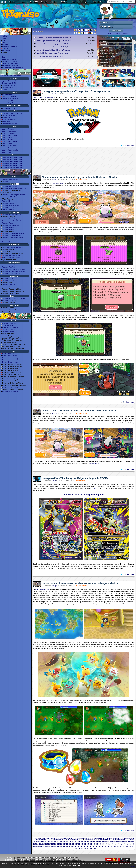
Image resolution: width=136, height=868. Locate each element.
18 (71, 838)
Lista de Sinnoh (7, 139)
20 (76, 838)
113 (85, 842)
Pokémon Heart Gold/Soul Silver (13, 221)
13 (61, 838)
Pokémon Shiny (7, 87)
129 (132, 842)
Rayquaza (66, 463)
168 (46, 845)
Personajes (104, 62)
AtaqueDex (86, 2)
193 (121, 845)
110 (76, 842)
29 (95, 838)
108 (70, 842)
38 (114, 838)
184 (94, 845)
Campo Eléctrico (47, 85)
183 (91, 845)
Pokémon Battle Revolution (11, 256)
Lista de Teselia (7, 144)
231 (133, 847)
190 (112, 845)
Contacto (5, 49)
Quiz (54, 2)
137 (55, 843)
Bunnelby (131, 644)
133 (43, 843)
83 (109, 840)
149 (91, 843)
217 (91, 847)
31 (99, 838)
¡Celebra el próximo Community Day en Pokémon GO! (54, 41)
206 (58, 847)
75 (92, 840)
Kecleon (38, 745)
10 (54, 838)
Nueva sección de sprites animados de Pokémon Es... (54, 38)
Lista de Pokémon (8, 129)
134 (46, 843)
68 (77, 840)
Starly (92, 185)
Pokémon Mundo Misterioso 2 (12, 236)
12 (58, 838)
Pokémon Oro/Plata (9, 281)
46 (131, 838)
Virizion (36, 230)
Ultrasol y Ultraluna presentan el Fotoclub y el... (52, 53)
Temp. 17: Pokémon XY (10, 387)
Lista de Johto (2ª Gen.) (10, 135)
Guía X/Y (44, 2)
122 (111, 842)
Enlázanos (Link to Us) (10, 46)
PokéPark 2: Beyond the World (12, 247)
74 (90, 840)
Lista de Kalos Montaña (10, 150)
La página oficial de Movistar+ (43, 97)
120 (105, 842)
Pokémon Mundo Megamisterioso (13, 195)
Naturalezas (6, 122)
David (54, 94)
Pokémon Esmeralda (9, 265)
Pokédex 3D (6, 201)
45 (129, 838)
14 (63, 838)
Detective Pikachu (8, 209)
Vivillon (52, 187)
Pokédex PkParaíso (9, 95)
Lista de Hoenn (7, 137)
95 (35, 842)
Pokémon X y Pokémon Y (11, 186)
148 (88, 843)
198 (34, 847)
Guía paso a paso (106, 47)
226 (118, 847)
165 (37, 845)
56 (52, 840)
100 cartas (95, 488)
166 (40, 845)
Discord (23, 2)
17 (69, 838)
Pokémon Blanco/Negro (10, 219)
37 (112, 838)
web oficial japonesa (42, 589)
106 (64, 842)
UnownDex (6, 89)
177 (73, 845)
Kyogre (97, 461)
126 (123, 842)
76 (94, 840)
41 (120, 838)
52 (43, 840)
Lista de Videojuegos (9, 131)
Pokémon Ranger (8, 227)
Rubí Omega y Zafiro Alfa (118, 73)
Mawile (53, 644)
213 (79, 847)
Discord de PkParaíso (9, 61)
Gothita (98, 185)
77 (97, 840)
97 (39, 842)
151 (97, 843)
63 (67, 840)
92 (128, 840)
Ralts (132, 185)
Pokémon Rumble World (10, 205)
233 (76, 848)
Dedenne (58, 647)
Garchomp (75, 359)
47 (133, 838)
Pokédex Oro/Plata (8, 101)
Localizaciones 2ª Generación (12, 166)
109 (73, 842)
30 (97, 838)
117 (97, 842)
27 (91, 838)
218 (94, 847)
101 (49, 842)
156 (112, 843)
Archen (108, 644)
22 (80, 838)
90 (124, 840)
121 (108, 842)
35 (108, 838)
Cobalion (43, 230)
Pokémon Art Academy (10, 197)
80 (103, 840)
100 (46, 842)
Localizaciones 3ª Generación (12, 164)
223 (109, 847)
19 (73, 838)
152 (100, 843)
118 (99, 842)
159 (121, 843)
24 (84, 838)
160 (124, 843)
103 (55, 842)
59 (58, 840)
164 (34, 845)
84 (111, 840)
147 (85, 843)
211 (73, 847)
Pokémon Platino (8, 223)
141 (67, 843)
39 (116, 838)
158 (118, 843)
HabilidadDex (98, 2)
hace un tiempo (94, 463)
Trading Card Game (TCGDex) (118, 83)
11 (56, 838)
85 (114, 840)
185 (97, 845)
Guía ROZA (34, 2)
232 (73, 848)
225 (115, 847)
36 (110, 838)
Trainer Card (6, 51)
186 (100, 845)
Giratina (130, 423)
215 (85, 847)
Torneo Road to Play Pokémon (12, 67)
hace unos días (58, 183)
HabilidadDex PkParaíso (10, 99)
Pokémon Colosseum (9, 300)
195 (127, 845)
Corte (62, 319)
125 (120, 842)
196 (130, 845)
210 (70, 847)
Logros (4, 55)
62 (64, 840)
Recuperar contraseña (120, 33)
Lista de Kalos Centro (9, 146)
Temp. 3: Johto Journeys (10, 358)
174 (64, 845)
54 (47, 840)
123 (114, 842)
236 (85, 848)
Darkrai (89, 269)
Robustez (47, 83)
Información (104, 44)
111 (79, 842)
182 (88, 845)
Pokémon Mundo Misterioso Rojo (13, 271)
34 (105, 838)
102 (52, 842)
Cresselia (36, 425)
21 (78, 838)
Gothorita (126, 185)
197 (133, 845)
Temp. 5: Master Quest (10, 362)
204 (52, 847)
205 (55, 847)
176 (70, 845)
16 (67, 838)
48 (35, 840)
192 (118, 845)
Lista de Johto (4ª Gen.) (10, 142)
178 (76, 845)
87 (118, 840)
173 (61, 845)
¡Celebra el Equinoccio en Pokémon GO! (49, 56)
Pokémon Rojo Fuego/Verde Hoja (13, 269)
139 (61, 843)
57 (54, 840)
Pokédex (75, 2)
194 (124, 845)
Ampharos (125, 642)
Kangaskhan (130, 598)
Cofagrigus (79, 602)
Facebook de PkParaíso (10, 63)
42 (123, 838)
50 (39, 840)
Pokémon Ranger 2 (9, 229)
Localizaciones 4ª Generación (12, 161)
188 (106, 845)
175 (67, 845)
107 (67, 842)
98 (41, 842)
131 (37, 843)
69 (79, 840)
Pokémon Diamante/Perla (11, 225)
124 (117, 842)
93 (131, 840)
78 (99, 840)
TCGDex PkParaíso (9, 108)
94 (133, 840)
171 (55, 845)
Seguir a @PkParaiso (8, 25)
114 (87, 842)
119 (103, 842)
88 (120, 840)
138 (58, 843)
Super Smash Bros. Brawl (11, 258)
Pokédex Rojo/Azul (8, 103)
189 (109, 845)
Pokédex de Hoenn (107, 50)
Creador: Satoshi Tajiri (9, 83)
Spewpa (45, 187)
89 (122, 840)
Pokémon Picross (8, 207)
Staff (3, 42)
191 (115, 845)
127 (126, 842)
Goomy (104, 185)
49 (37, 840)
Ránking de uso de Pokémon (12, 113)
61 (62, 840)
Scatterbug (37, 187)
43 (125, 838)
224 (112, 847)
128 (129, 842)
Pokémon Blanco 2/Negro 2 (11, 215)
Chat (4, 40)
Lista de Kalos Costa (9, 148)
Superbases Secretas (108, 66)
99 (43, 842)
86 (116, 840)
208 (64, 847)
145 (79, 843)
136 (52, 843)
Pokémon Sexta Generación (11, 76)
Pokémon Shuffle (8, 203)
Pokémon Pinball (8, 287)
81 (105, 840)
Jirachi (67, 644)
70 (82, 840)
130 (34, 843)
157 (115, 843)
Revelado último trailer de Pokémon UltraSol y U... (53, 47)
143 (73, 843)
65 (71, 840)
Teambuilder (6, 117)
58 (56, 840)
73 (88, 840)
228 (124, 847)
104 (58, 842)
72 (86, 840)
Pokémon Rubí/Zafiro (9, 267)
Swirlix (44, 647)
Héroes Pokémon (8, 332)
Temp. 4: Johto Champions (11, 360)
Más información (65, 865)
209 (67, 847)
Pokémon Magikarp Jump (11, 179)
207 (61, 847)
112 (82, 842)
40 (118, 838)
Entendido (76, 865)
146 (82, 843)
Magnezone (47, 80)
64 (69, 840)
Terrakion (131, 228)
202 (46, 847)
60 (60, 840)
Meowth (44, 604)
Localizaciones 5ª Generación (12, 159)
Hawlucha (42, 598)
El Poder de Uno (8, 325)
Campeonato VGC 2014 (10, 124)
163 (133, 843)
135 (49, 843)
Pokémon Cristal (8, 278)
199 (37, 847)
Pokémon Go (6, 181)
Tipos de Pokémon (8, 120)
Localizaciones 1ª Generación (12, 168)
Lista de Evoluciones (9, 133)
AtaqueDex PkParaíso (9, 97)
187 (103, 845)
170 (52, 845)
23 (82, 838)
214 (82, 847)
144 (76, 843)
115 (91, 842)
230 (130, 847)
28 (93, 838)
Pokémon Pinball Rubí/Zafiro (12, 273)
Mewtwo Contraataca (9, 323)
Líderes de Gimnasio (108, 56)
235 (82, 848)
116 (93, 842)
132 (40, 843)
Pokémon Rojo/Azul (9, 285)
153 (103, 843)
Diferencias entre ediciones (110, 53)
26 (88, 838)
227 (121, 847)
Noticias (12, 2)
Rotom (116, 315)
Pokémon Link (7, 240)
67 (75, 840)
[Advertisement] (84, 162)
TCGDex (64, 2)
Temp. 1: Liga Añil (8, 354)
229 (127, 847)
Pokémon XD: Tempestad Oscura (13, 298)
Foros (4, 38)
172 (58, 845)
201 (43, 847)
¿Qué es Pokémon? (9, 81)
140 (64, 843)
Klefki (109, 600)
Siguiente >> (91, 848)
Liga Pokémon (105, 59)
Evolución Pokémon (9, 85)
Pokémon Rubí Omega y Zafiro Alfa (14, 188)
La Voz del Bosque (8, 330)
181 (85, 845)
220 (100, 847)
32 (101, 838)
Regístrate (108, 33)
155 (109, 843)
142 (70, 843)
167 (43, 845)
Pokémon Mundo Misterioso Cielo (13, 234)
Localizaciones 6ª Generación (12, 157)
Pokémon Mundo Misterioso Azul (13, 238)
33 (103, 838)
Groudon (58, 463)
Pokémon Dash (7, 242)
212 (76, 847)
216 (88, 847)
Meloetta (72, 788)
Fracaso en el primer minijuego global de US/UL (52, 44)
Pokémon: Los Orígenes (10, 391)
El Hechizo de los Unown (10, 327)
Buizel (88, 644)
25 (86, 838)
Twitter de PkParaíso (9, 59)
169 (49, 845)
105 (61, 842)
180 (82, 845)
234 (79, 848)
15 (65, 838)
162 (130, 843)
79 (101, 840)
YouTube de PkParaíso (10, 65)
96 (37, 842)
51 (41, 840)
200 (40, 847)
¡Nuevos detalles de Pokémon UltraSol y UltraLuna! (53, 50)
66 (73, 840)
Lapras (107, 593)
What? (133, 866)
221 (103, 847)
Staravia (118, 185)
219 (97, 847)
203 (49, 847)
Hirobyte (54, 180)
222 (106, 847)
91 (126, 840)
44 (127, 838)
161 (127, 843)
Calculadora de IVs (8, 115)
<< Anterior (37, 838)
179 (79, 845)
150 (94, 843)
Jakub (54, 481)
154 (106, 843)
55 (50, 840)
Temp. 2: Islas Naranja (10, 356)
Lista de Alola (6, 152)
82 (107, 840)
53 (45, 840)
